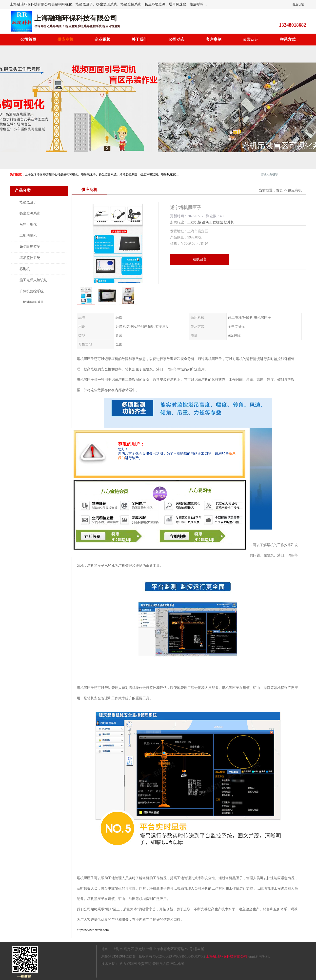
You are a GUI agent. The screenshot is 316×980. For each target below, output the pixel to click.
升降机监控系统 (32, 291)
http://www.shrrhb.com (93, 930)
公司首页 (28, 39)
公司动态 (177, 39)
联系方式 (288, 39)
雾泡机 (25, 269)
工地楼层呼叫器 (32, 302)
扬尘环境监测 (30, 247)
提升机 (229, 222)
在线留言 (200, 259)
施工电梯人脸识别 (33, 280)
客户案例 (214, 39)
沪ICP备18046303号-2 (189, 956)
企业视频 (102, 39)
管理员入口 (161, 964)
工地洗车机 (28, 236)
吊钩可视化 (28, 224)
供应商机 (65, 39)
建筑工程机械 (213, 222)
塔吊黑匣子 (28, 202)
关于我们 (139, 39)
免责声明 (144, 964)
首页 (279, 190)
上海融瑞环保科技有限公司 (227, 956)
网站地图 (177, 964)
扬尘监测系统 (30, 213)
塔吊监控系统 (30, 258)
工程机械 (194, 222)
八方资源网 (128, 964)
